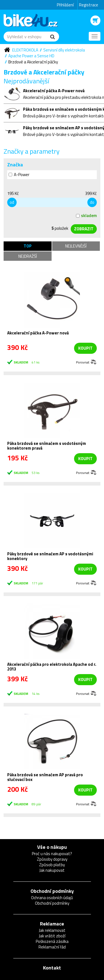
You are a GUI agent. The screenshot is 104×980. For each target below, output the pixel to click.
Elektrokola (25, 50)
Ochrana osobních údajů (52, 898)
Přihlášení (65, 5)
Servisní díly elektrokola (64, 50)
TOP (28, 246)
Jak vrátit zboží (52, 936)
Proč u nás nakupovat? (52, 854)
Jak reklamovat (52, 930)
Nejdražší (28, 256)
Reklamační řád (52, 947)
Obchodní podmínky (52, 891)
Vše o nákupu (52, 847)
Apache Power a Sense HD (31, 56)
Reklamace (52, 924)
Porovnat (83, 362)
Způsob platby (52, 865)
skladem (86, 216)
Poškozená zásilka (52, 941)
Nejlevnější (76, 246)
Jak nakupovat (52, 870)
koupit (85, 348)
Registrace (89, 5)
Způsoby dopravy (52, 859)
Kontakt (52, 968)
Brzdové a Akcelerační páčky (33, 62)
